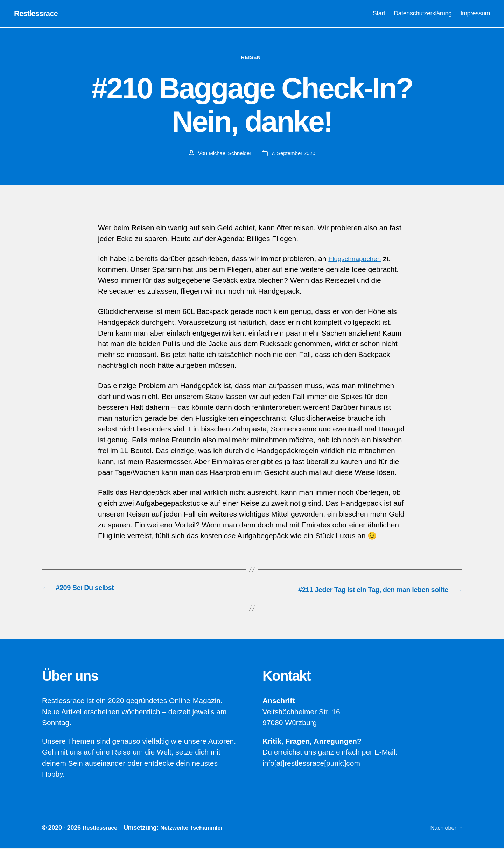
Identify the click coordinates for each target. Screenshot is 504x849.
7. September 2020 (294, 155)
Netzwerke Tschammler (197, 829)
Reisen (252, 59)
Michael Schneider (229, 155)
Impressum (475, 14)
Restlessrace (38, 14)
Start (379, 14)
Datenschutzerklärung (423, 14)
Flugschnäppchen (357, 261)
